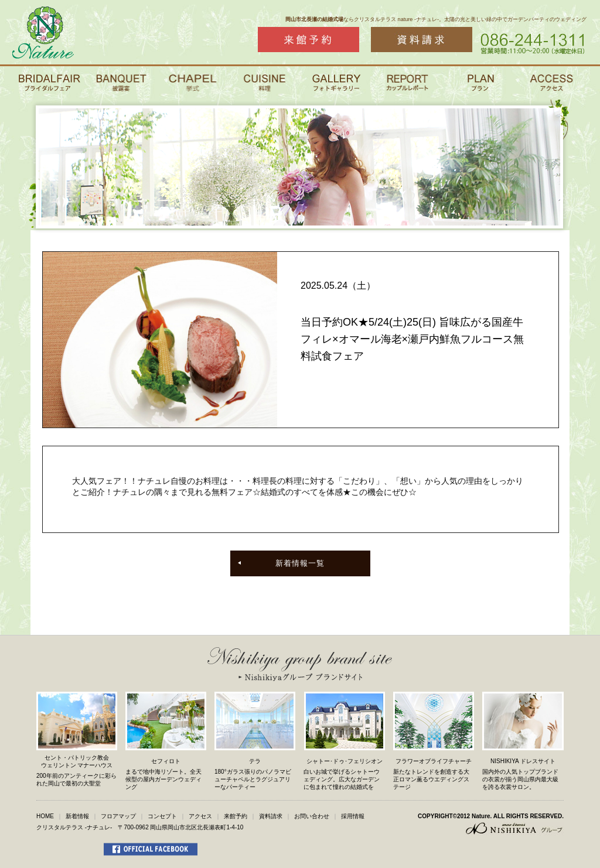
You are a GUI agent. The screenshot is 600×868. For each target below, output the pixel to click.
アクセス (200, 816)
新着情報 (77, 816)
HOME (45, 816)
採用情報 (353, 816)
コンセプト (162, 816)
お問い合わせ (312, 816)
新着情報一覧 (300, 563)
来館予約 (236, 816)
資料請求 (271, 816)
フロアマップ (118, 816)
